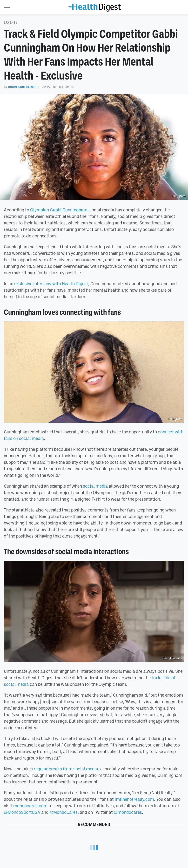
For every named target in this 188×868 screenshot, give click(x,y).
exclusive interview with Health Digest (51, 283)
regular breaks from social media (66, 769)
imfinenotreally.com (134, 799)
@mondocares (128, 812)
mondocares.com (30, 806)
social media (95, 486)
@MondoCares (64, 812)
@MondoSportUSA (22, 812)
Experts (11, 22)
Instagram (179, 196)
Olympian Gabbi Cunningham (59, 210)
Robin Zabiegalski (22, 87)
